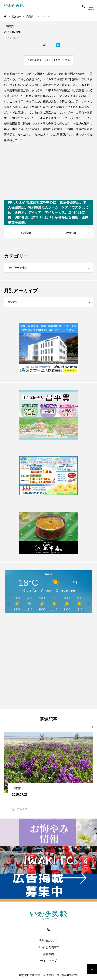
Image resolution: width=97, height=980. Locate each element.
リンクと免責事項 (48, 947)
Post (43, 45)
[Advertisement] (48, 665)
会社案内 (48, 954)
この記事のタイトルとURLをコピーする (48, 60)
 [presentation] (91, 727)
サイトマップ (48, 961)
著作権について (48, 941)
